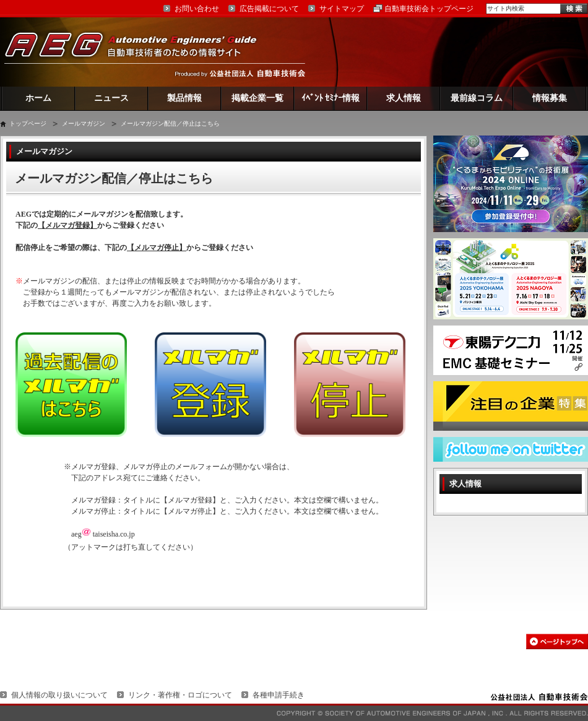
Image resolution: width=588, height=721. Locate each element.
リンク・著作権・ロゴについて (180, 695)
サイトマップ (342, 9)
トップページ (28, 123)
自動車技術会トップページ (429, 9)
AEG (139, 52)
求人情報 (404, 98)
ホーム (38, 98)
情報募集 (550, 98)
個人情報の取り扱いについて (59, 695)
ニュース (111, 98)
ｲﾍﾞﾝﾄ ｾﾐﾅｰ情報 (331, 98)
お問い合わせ (197, 9)
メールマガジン (84, 123)
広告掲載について (269, 9)
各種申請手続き (279, 695)
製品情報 (184, 98)
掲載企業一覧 (257, 98)
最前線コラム (477, 98)
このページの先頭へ (557, 641)
